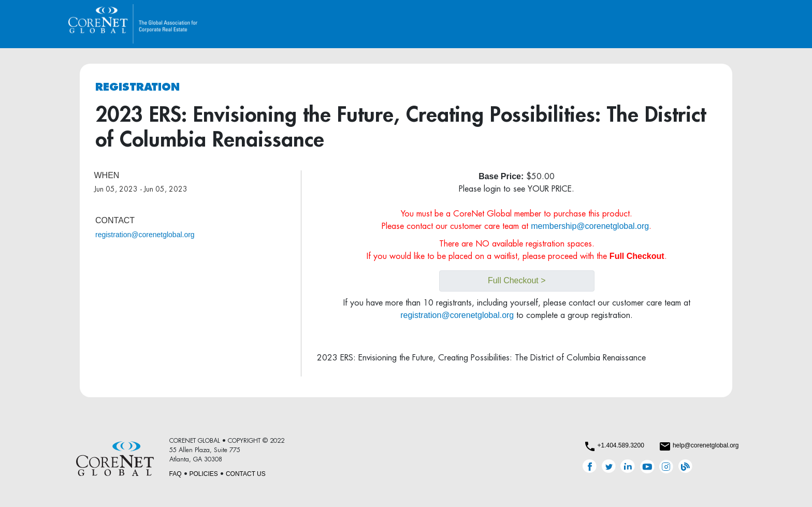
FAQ (176, 474)
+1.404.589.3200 (620, 445)
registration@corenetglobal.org (145, 235)
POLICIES (204, 474)
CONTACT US (246, 474)
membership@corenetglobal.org (590, 226)
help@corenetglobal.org (706, 445)
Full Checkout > (517, 280)
